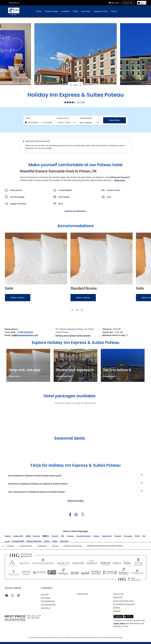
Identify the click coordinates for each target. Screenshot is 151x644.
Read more (120, 180)
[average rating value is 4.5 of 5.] (72, 102)
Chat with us (14, 3)
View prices (115, 120)
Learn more (119, 623)
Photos (114, 11)
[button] (18, 298)
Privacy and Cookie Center (123, 601)
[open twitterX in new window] (82, 515)
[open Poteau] (55, 546)
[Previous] (71, 85)
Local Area (86, 11)
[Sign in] (142, 3)
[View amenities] (64, 377)
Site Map (117, 608)
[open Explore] (11, 546)
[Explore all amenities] (76, 212)
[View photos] (110, 377)
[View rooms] (15, 377)
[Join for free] (128, 3)
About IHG (45, 594)
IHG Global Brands (48, 601)
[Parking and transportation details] (73, 336)
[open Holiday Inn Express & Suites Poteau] (104, 546)
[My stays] (114, 3)
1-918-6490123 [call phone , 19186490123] (25, 332)
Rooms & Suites (51, 11)
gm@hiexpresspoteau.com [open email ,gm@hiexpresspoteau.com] (25, 335)
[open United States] (26, 546)
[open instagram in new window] (75, 515)
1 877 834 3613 (33, 618)
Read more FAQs (76, 501)
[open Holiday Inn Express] (73, 546)
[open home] (4, 546)
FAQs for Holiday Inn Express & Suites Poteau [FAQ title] (76, 465)
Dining (75, 11)
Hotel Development (48, 604)
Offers (39, 11)
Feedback (117, 611)
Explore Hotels (83, 594)
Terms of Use (118, 594)
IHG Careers (46, 598)
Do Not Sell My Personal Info (124, 604)
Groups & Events (101, 11)
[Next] (80, 85)
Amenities (65, 11)
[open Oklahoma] (42, 546)
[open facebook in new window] (69, 515)
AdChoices (118, 597)
